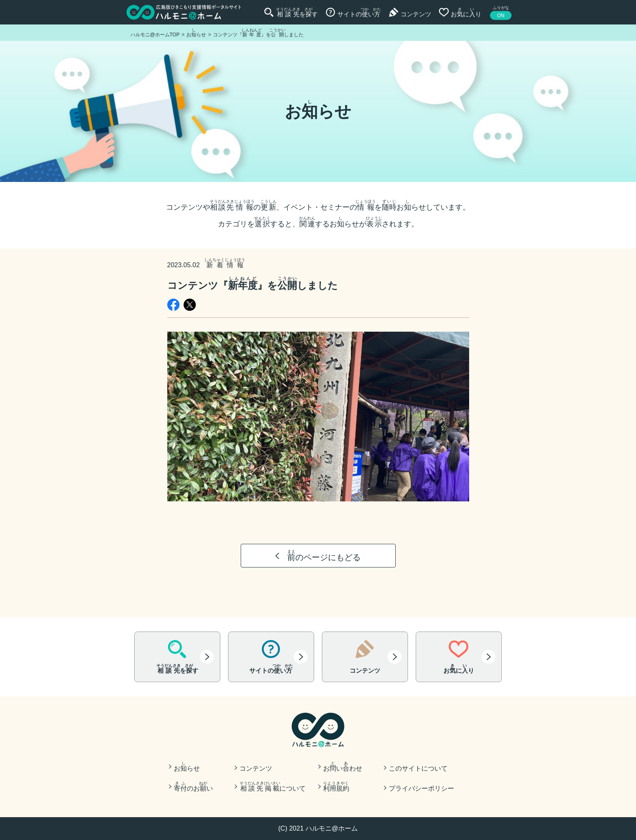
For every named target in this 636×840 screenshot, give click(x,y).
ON (501, 16)
